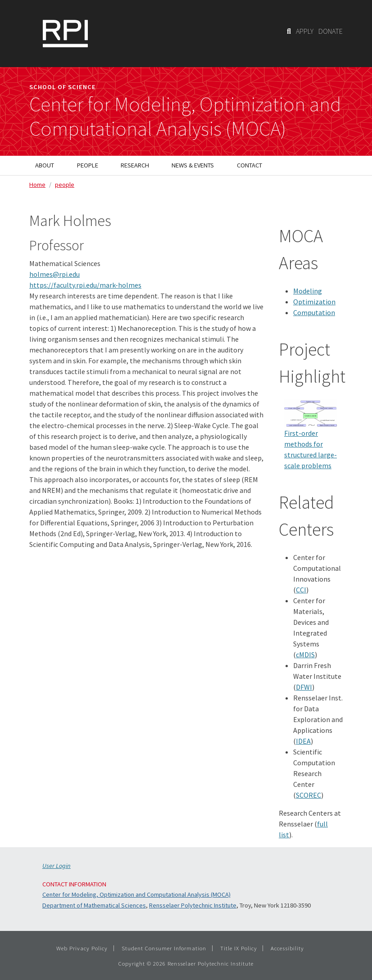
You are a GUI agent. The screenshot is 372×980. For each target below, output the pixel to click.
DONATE (331, 31)
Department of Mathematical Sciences (94, 905)
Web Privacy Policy (82, 948)
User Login (57, 866)
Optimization (314, 302)
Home (37, 185)
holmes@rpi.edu (54, 274)
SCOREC (308, 795)
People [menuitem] (88, 165)
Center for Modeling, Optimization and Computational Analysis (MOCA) (136, 894)
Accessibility (287, 948)
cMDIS (305, 655)
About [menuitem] (45, 165)
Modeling (308, 291)
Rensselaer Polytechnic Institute (193, 905)
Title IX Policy (239, 948)
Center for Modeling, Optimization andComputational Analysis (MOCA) (185, 117)
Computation (314, 312)
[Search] (289, 31)
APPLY (305, 31)
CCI (301, 590)
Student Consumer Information (164, 948)
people (65, 185)
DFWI (304, 687)
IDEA (303, 741)
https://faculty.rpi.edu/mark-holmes (85, 285)
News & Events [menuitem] (193, 165)
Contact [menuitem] (250, 165)
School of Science (63, 87)
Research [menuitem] (135, 165)
